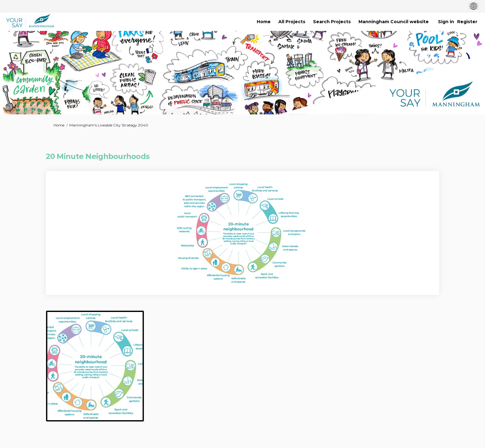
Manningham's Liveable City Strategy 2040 (109, 125)
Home (59, 125)
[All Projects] (292, 22)
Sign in (446, 22)
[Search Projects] (332, 22)
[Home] (264, 22)
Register (467, 22)
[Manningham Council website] (394, 22)
